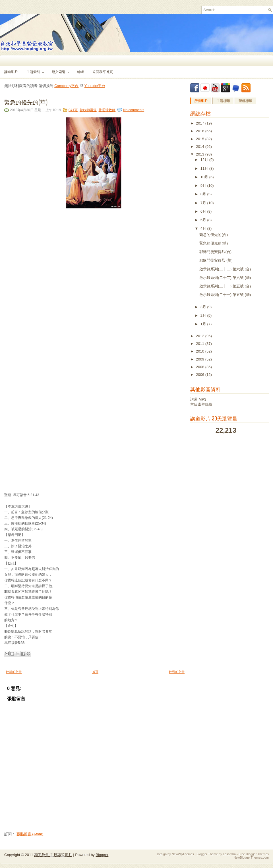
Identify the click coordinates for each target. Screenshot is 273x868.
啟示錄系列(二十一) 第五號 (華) (225, 295)
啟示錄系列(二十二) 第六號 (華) (225, 278)
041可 (73, 110)
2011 (201, 344)
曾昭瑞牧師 (107, 110)
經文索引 (62, 70)
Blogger (102, 855)
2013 (201, 154)
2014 (201, 147)
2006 (201, 375)
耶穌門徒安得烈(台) (215, 252)
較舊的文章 (177, 672)
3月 (204, 307)
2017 (201, 123)
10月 (205, 177)
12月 (205, 160)
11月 (205, 168)
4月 (204, 228)
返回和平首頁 (103, 72)
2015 (201, 139)
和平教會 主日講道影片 (53, 855)
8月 (204, 194)
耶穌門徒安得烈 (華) (216, 260)
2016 (201, 131)
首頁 (95, 672)
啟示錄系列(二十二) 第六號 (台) (225, 269)
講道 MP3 (198, 399)
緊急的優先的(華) (26, 102)
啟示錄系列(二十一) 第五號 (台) (225, 286)
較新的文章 (14, 672)
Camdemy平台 (66, 86)
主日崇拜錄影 (201, 404)
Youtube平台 (95, 86)
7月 (204, 203)
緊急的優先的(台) (214, 235)
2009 (201, 359)
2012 (201, 336)
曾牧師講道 (88, 110)
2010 (201, 351)
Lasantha (229, 854)
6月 (204, 211)
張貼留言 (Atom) (30, 834)
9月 (204, 186)
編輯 (80, 72)
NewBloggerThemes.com (251, 857)
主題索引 (37, 70)
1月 (204, 324)
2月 (204, 315)
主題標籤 (223, 101)
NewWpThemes (183, 854)
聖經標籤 (245, 101)
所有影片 (201, 101)
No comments (134, 110)
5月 (204, 220)
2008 (201, 367)
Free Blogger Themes (254, 854)
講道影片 (11, 72)
